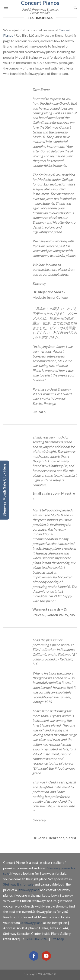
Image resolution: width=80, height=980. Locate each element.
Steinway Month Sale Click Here (4, 490)
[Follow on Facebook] (34, 956)
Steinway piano (28, 890)
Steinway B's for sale (18, 884)
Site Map (57, 939)
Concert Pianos (40, 3)
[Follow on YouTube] (46, 956)
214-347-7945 (38, 939)
